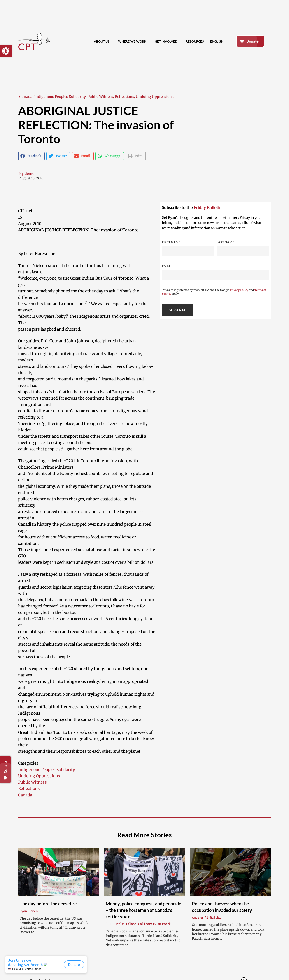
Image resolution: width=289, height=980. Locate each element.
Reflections (124, 97)
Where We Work (133, 41)
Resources (195, 41)
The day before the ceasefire (48, 904)
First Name (171, 242)
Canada (26, 97)
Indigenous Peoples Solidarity (60, 97)
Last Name (225, 242)
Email (167, 266)
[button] (6, 51)
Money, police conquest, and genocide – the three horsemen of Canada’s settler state (143, 910)
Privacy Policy (239, 290)
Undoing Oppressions (155, 97)
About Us (103, 41)
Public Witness (100, 97)
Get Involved (167, 41)
